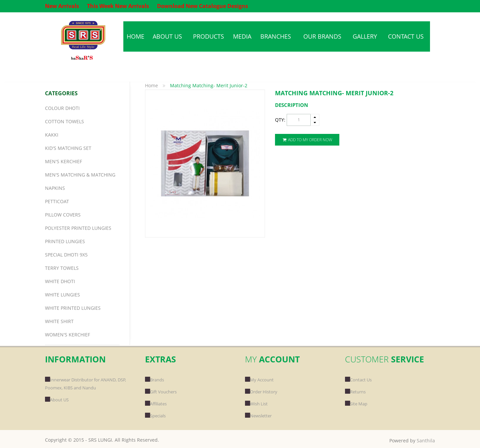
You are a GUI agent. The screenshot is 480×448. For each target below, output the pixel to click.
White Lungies (62, 295)
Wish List (256, 404)
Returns (355, 392)
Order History (261, 392)
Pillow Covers (63, 215)
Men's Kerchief (63, 161)
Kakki (52, 135)
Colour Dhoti (62, 108)
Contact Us (358, 380)
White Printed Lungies (73, 308)
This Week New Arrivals (118, 6)
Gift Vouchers (161, 392)
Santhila (426, 441)
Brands (154, 380)
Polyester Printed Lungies (78, 228)
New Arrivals (62, 6)
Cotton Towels (64, 121)
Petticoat (57, 201)
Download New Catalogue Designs (202, 6)
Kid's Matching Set (68, 148)
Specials (155, 416)
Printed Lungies (65, 241)
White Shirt (59, 321)
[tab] (355, 105)
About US (57, 400)
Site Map (356, 404)
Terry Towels (62, 268)
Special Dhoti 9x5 (66, 255)
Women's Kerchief (67, 335)
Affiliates (156, 404)
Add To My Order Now (307, 140)
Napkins (55, 188)
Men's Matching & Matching (80, 175)
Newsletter (258, 416)
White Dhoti (60, 281)
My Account (259, 380)
